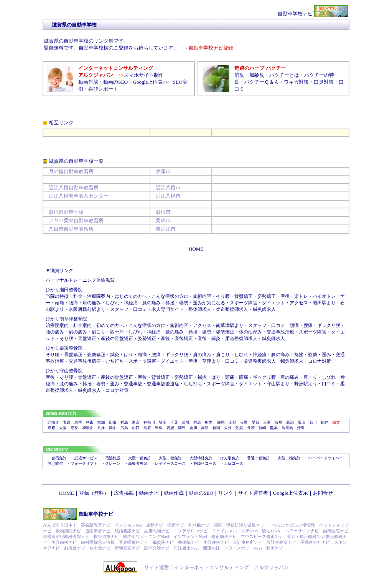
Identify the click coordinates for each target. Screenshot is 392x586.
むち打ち (115, 361)
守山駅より (278, 384)
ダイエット (273, 303)
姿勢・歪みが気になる (202, 303)
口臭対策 (324, 82)
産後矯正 (184, 338)
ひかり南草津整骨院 (66, 319)
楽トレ (301, 296)
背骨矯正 (161, 377)
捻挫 (170, 303)
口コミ (140, 309)
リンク (226, 493)
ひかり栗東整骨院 (64, 348)
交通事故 (133, 384)
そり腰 (223, 296)
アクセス (299, 303)
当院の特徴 (57, 296)
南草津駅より (230, 325)
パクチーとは (284, 75)
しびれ (135, 332)
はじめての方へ (131, 296)
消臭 (239, 75)
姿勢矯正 (267, 296)
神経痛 (154, 332)
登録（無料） (94, 493)
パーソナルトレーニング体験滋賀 (80, 280)
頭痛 (59, 303)
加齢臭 (257, 75)
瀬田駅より (324, 303)
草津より (211, 361)
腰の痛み (55, 332)
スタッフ (119, 309)
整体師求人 (200, 309)
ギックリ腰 (329, 325)
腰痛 (73, 303)
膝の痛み (152, 303)
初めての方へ (110, 325)
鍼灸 (216, 338)
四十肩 (117, 332)
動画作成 (88, 82)
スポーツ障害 (244, 303)
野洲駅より (306, 384)
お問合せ (323, 493)
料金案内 (82, 325)
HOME (67, 493)
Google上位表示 (150, 82)
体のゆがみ (250, 332)
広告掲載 (124, 493)
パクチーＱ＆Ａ (262, 82)
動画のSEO (115, 82)
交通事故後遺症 (85, 361)
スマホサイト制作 (144, 75)
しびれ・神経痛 (122, 303)
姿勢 (207, 332)
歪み (326, 355)
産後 (285, 296)
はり (128, 355)
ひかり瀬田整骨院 (64, 290)
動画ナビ (149, 493)
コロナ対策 (320, 361)
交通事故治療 (280, 332)
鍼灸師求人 (264, 309)
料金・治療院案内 (92, 296)
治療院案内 (57, 325)
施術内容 (202, 296)
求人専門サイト (168, 309)
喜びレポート (103, 89)
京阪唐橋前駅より (87, 309)
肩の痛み (92, 303)
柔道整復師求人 (232, 309)
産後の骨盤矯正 (117, 338)
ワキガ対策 (296, 82)
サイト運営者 (253, 493)
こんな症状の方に (170, 296)
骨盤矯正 (244, 296)
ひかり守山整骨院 (64, 371)
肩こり (99, 332)
